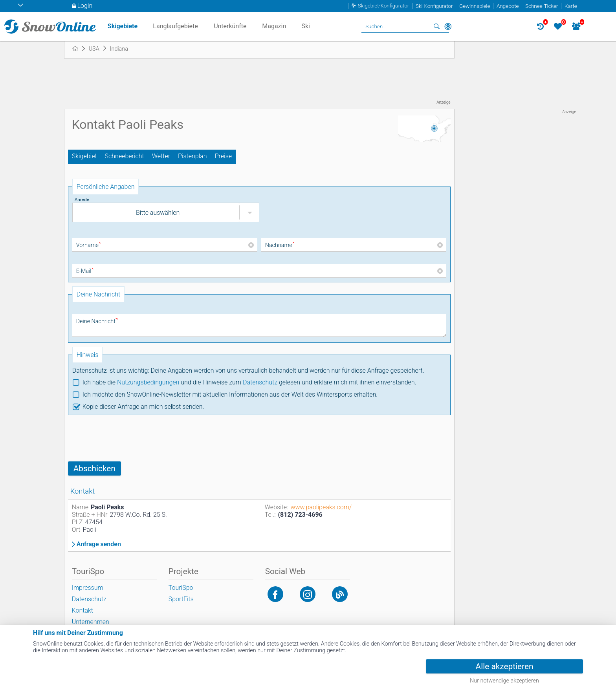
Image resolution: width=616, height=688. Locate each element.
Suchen (437, 26)
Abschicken (94, 468)
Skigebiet (84, 156)
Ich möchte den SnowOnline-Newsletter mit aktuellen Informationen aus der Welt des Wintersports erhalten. (230, 394)
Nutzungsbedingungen (148, 382)
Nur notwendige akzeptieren (504, 681)
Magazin (274, 26)
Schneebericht (125, 156)
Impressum (88, 588)
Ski (306, 26)
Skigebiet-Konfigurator (384, 6)
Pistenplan (192, 156)
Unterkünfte (230, 26)
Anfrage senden (99, 544)
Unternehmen (91, 622)
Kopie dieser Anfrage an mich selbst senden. (143, 407)
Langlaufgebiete (175, 26)
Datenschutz (260, 382)
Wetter (161, 156)
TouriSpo (181, 588)
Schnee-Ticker (542, 6)
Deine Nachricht (97, 321)
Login (85, 6)
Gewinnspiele (475, 6)
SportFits (181, 599)
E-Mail (85, 271)
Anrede (82, 199)
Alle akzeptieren (505, 666)
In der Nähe (448, 26)
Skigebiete (123, 26)
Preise (223, 156)
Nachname (280, 245)
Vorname (89, 245)
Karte (571, 6)
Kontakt (82, 610)
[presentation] (128, 438)
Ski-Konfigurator (434, 6)
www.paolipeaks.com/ (321, 507)
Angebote (508, 6)
